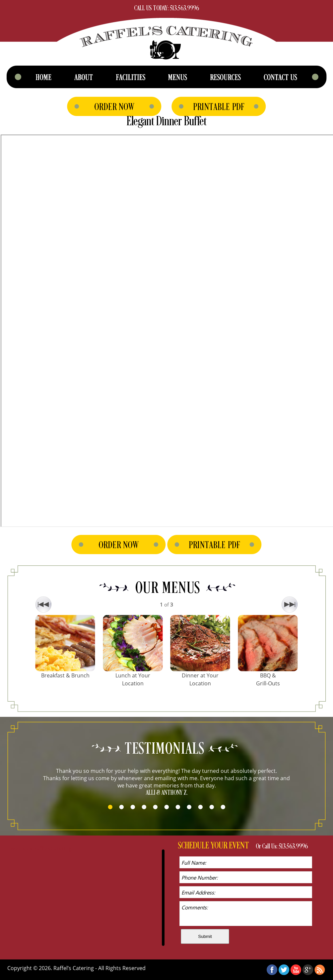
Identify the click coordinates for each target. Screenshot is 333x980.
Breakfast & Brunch (65, 675)
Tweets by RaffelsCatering (39, 848)
